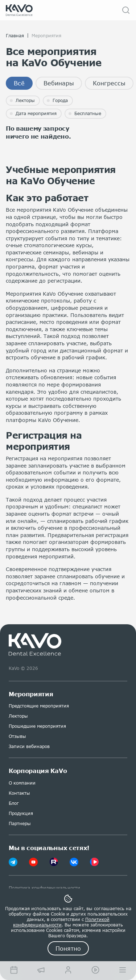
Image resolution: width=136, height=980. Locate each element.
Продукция (21, 813)
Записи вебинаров (29, 746)
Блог (14, 803)
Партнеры (20, 823)
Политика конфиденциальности (44, 888)
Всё (19, 83)
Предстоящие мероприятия (39, 706)
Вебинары (59, 83)
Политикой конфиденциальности (61, 922)
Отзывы (17, 736)
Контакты (19, 793)
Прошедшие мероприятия (37, 726)
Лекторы (18, 716)
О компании (22, 783)
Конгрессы (109, 83)
